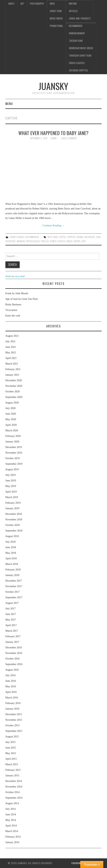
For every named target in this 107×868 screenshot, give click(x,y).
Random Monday (77, 33)
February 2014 (13, 837)
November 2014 (14, 787)
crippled (71, 237)
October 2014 (13, 792)
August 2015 (12, 737)
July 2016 (10, 675)
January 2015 (12, 776)
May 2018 (11, 553)
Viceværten (11, 310)
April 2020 (11, 425)
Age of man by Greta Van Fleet (22, 299)
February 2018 (13, 570)
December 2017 (14, 581)
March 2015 (12, 764)
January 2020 (12, 442)
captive (62, 237)
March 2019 (12, 497)
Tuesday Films (76, 41)
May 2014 (11, 820)
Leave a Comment (69, 138)
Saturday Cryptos (78, 70)
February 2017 (13, 636)
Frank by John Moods (17, 293)
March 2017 (12, 631)
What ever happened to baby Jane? (53, 133)
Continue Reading (53, 225)
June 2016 (11, 681)
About (12, 4)
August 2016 (12, 670)
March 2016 (12, 698)
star (84, 241)
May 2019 (11, 486)
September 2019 (14, 464)
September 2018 (14, 531)
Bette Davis (53, 237)
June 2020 (11, 414)
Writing (73, 4)
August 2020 (12, 403)
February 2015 (13, 770)
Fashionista (78, 863)
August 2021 (12, 336)
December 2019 (14, 447)
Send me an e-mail (15, 276)
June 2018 (11, 547)
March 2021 (12, 364)
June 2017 (11, 614)
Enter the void (13, 316)
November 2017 (14, 586)
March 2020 (12, 430)
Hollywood (90, 237)
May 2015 (11, 753)
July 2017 (10, 609)
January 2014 (12, 842)
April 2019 (11, 492)
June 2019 (11, 481)
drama (80, 237)
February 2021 (13, 369)
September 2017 (14, 597)
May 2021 (11, 353)
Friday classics (77, 63)
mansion (21, 241)
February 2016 (13, 703)
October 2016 (13, 659)
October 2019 (13, 458)
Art (22, 4)
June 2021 (11, 347)
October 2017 (13, 592)
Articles (73, 11)
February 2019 (13, 503)
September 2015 (14, 731)
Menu (9, 104)
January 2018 (12, 575)
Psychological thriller (37, 241)
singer (69, 241)
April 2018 (11, 558)
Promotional (56, 26)
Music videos (56, 18)
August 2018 (12, 536)
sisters (77, 241)
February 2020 (13, 436)
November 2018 (14, 520)
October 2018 (13, 525)
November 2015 (14, 720)
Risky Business (13, 305)
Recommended (76, 26)
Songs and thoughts (80, 18)
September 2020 (14, 397)
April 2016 (11, 692)
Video (52, 4)
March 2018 (12, 564)
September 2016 (14, 664)
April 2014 (11, 826)
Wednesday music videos (81, 48)
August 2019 (12, 469)
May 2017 (11, 620)
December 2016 (14, 648)
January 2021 (12, 375)
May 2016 (11, 686)
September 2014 (14, 798)
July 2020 (10, 408)
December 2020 (14, 380)
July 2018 (10, 542)
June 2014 (11, 814)
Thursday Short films (80, 56)
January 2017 (12, 642)
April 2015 (11, 759)
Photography (37, 4)
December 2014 (14, 781)
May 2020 (11, 419)
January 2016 (12, 709)
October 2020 (13, 392)
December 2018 (14, 514)
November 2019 (14, 453)
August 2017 (12, 603)
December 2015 (14, 714)
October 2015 (13, 725)
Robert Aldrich (58, 241)
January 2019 (12, 508)
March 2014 (12, 831)
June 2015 (11, 748)
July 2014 (10, 809)
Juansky (53, 86)
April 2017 (11, 625)
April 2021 (11, 358)
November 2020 (14, 386)
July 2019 (10, 475)
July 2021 (10, 341)
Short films (56, 11)
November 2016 (14, 653)
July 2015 (10, 742)
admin (54, 138)
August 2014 (12, 803)
